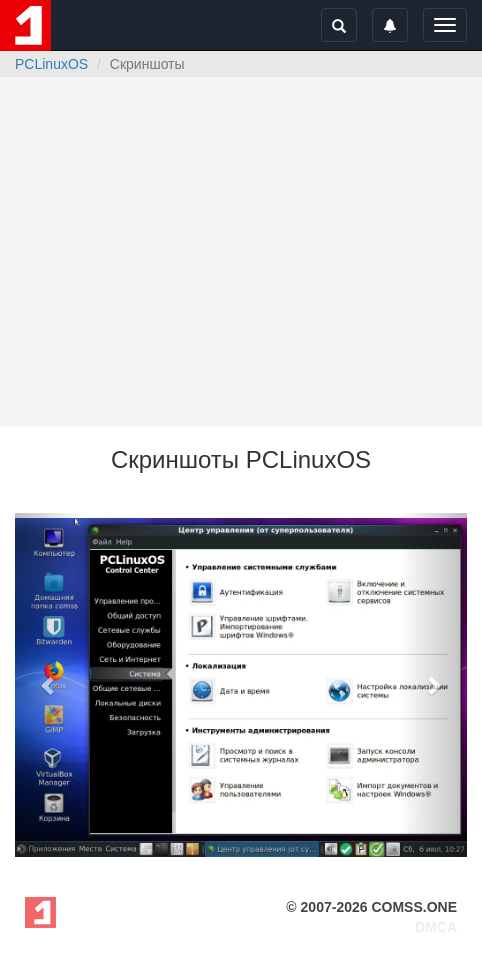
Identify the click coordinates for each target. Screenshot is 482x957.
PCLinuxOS (51, 64)
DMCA (436, 927)
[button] (49, 685)
